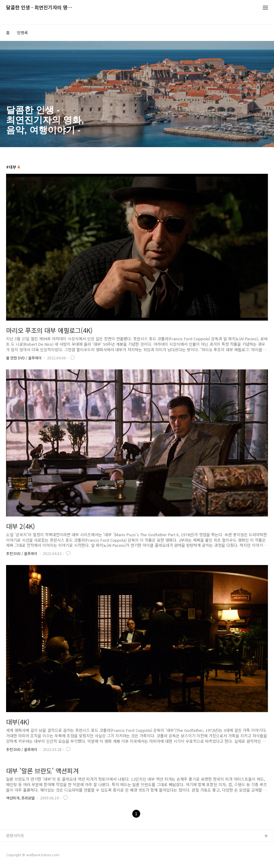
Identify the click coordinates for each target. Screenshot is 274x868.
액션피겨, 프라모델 (20, 798)
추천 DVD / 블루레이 (22, 553)
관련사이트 (15, 835)
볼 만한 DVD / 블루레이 (24, 358)
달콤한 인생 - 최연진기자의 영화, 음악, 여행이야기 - (39, 8)
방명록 (22, 33)
